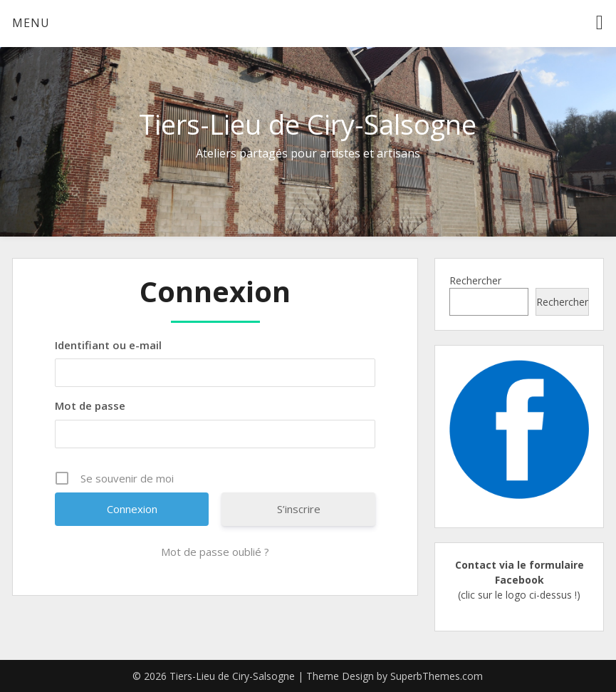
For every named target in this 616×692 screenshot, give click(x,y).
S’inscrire (299, 509)
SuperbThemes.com (437, 676)
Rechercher (475, 280)
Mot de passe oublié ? (215, 552)
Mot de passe (90, 406)
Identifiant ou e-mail (108, 345)
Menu (31, 23)
